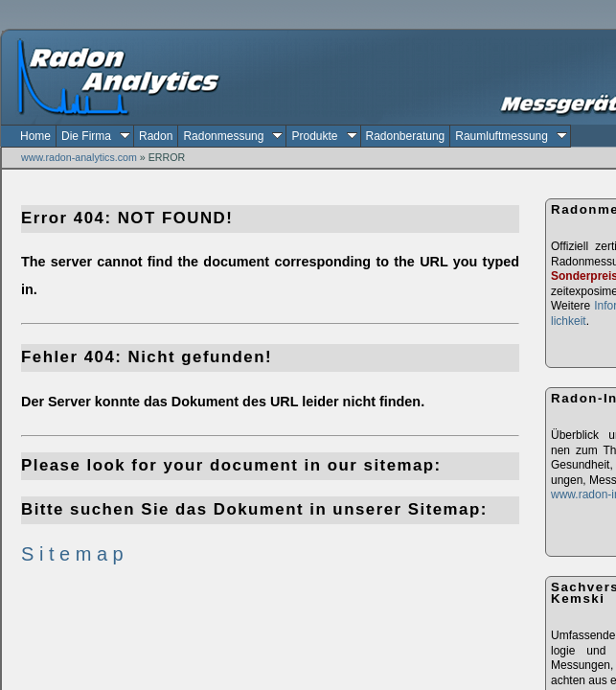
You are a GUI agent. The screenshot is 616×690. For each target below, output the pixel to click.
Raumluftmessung (511, 136)
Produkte (324, 136)
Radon (156, 136)
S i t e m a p (72, 554)
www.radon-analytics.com (79, 157)
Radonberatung (406, 136)
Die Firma (96, 136)
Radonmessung (233, 136)
